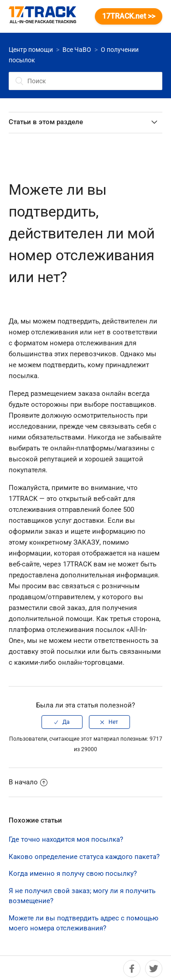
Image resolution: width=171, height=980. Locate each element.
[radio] (62, 722)
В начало (28, 782)
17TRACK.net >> (129, 16)
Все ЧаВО (77, 50)
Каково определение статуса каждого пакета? (84, 857)
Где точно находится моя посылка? (66, 839)
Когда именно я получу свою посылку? (73, 874)
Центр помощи (31, 50)
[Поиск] (86, 81)
